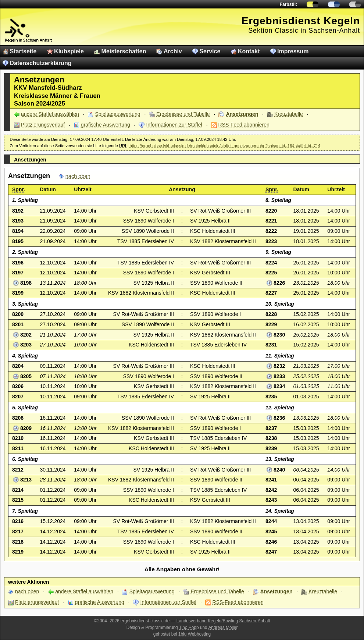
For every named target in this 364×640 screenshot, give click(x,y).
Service (210, 51)
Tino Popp (189, 627)
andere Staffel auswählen (50, 114)
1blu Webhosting (195, 634)
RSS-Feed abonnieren (244, 125)
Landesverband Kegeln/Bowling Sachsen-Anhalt (223, 621)
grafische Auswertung (106, 125)
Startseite (23, 51)
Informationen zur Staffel (174, 125)
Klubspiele (69, 51)
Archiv (173, 51)
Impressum (293, 51)
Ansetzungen (242, 114)
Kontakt (249, 51)
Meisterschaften (124, 51)
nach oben (78, 176)
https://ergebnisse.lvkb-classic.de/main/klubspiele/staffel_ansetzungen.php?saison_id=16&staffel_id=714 (225, 146)
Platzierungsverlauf (43, 125)
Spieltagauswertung (118, 114)
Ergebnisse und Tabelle (183, 114)
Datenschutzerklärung (41, 63)
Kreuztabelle (289, 114)
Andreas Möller (223, 627)
